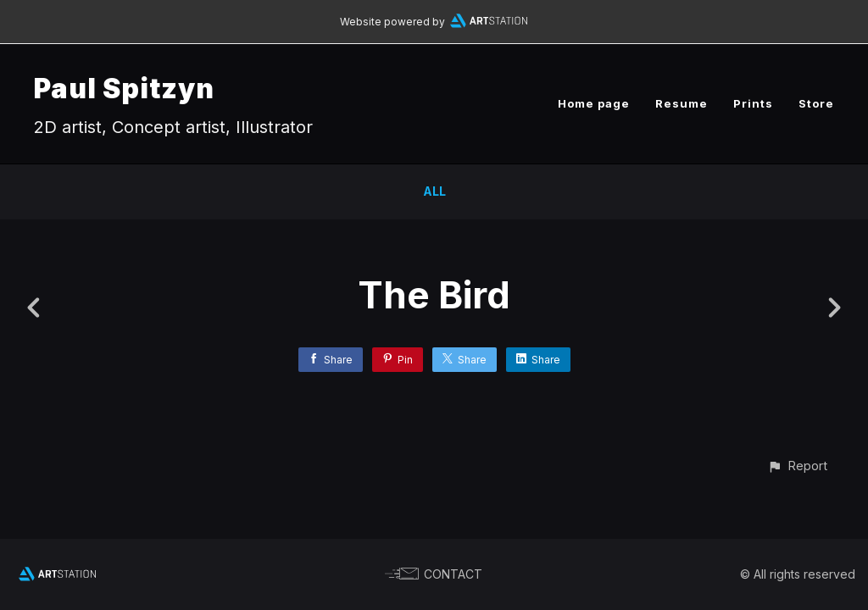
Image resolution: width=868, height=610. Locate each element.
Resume (682, 103)
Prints (753, 103)
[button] (797, 466)
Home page (594, 103)
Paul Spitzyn (124, 89)
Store (816, 103)
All (434, 191)
